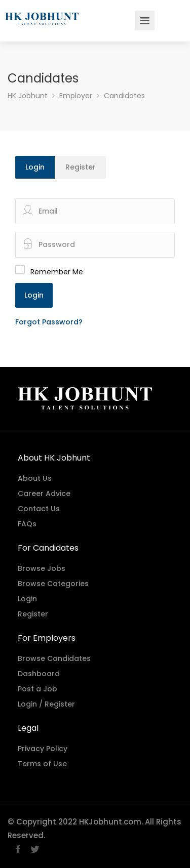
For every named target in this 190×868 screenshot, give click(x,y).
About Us (35, 478)
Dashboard (39, 674)
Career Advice (44, 493)
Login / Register (46, 704)
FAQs (27, 524)
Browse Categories (53, 584)
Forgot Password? (49, 322)
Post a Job (37, 689)
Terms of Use (42, 764)
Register (81, 167)
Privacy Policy (43, 749)
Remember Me (57, 272)
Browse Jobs (42, 568)
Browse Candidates (54, 658)
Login (35, 167)
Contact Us (39, 509)
